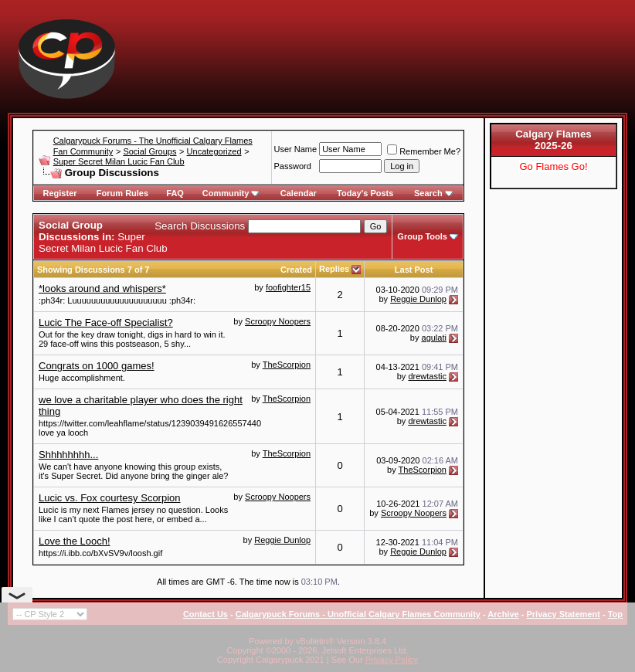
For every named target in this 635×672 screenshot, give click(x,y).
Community (231, 193)
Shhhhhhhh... (68, 455)
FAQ (175, 193)
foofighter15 (288, 287)
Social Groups (149, 151)
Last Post (414, 270)
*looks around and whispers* (102, 288)
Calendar (299, 193)
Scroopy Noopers (278, 321)
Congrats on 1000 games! (97, 366)
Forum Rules (122, 193)
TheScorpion (287, 365)
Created (296, 270)
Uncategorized (214, 151)
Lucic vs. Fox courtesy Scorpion (110, 498)
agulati (434, 338)
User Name (296, 149)
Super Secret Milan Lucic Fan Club (119, 161)
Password (293, 166)
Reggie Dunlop (418, 299)
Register (60, 193)
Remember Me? (424, 151)
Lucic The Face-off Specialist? (106, 322)
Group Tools (422, 236)
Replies (334, 269)
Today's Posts (365, 193)
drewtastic (427, 376)
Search (434, 193)
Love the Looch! (75, 541)
